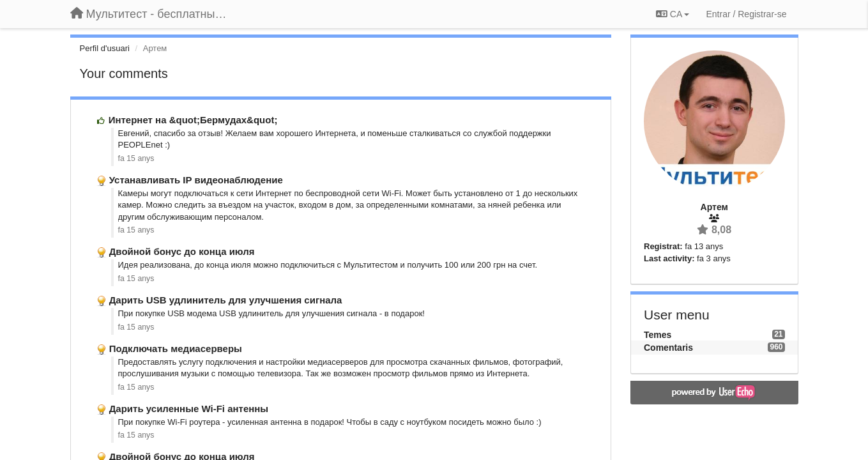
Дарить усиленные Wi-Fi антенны (189, 409)
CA (673, 14)
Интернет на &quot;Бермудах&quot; (193, 120)
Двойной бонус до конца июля (182, 251)
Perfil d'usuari (105, 48)
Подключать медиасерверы (176, 349)
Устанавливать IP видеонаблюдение (196, 180)
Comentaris (668, 348)
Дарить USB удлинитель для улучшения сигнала (226, 300)
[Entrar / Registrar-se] (746, 14)
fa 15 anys (136, 158)
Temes (658, 335)
